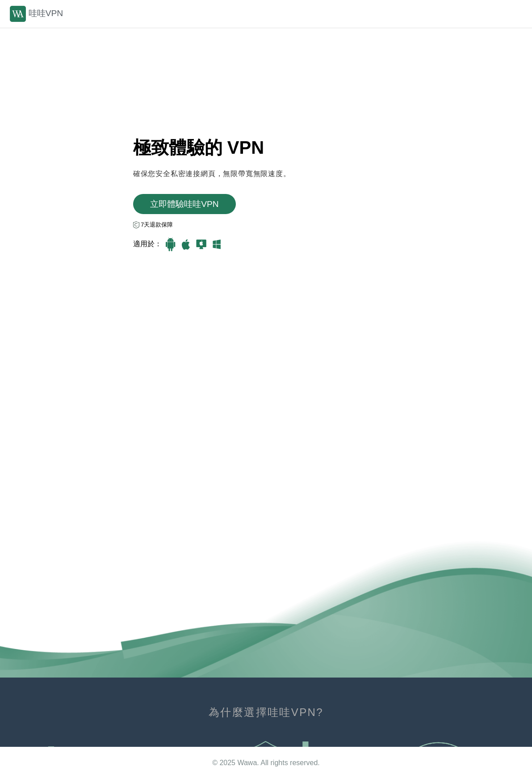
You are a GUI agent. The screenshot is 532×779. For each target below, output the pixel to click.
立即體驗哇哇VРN (184, 204)
